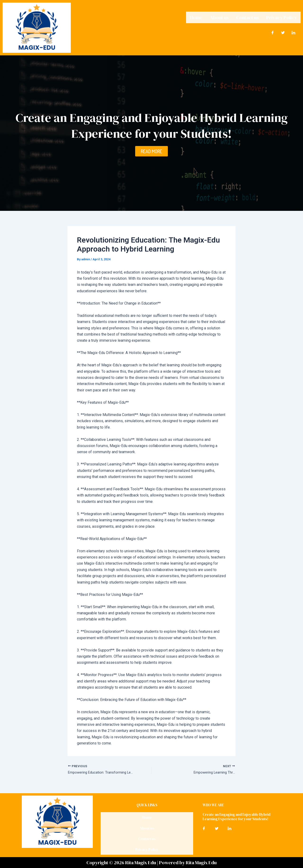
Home (196, 17)
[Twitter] (283, 31)
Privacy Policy (282, 17)
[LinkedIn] (294, 31)
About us (219, 17)
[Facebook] (273, 31)
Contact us (247, 17)
